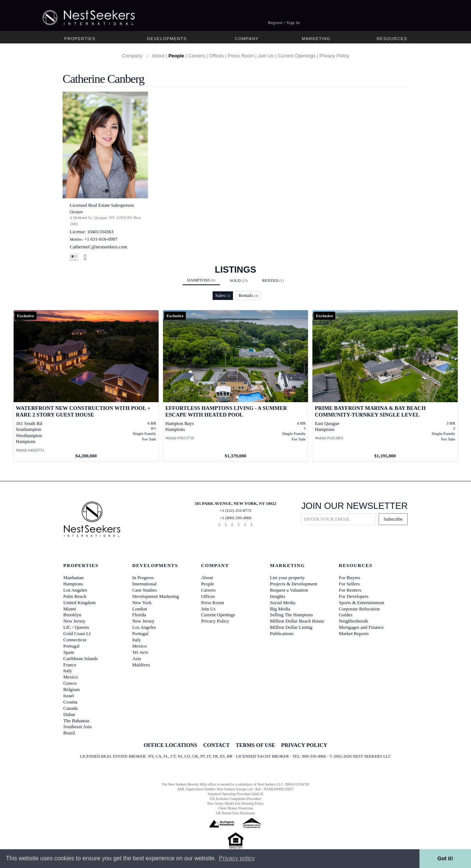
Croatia (70, 702)
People (176, 56)
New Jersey (74, 621)
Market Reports (354, 633)
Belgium (72, 689)
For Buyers (350, 578)
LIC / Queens (76, 627)
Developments (167, 38)
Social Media (283, 603)
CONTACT (216, 745)
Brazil (69, 733)
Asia (137, 658)
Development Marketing (155, 596)
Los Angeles (75, 590)
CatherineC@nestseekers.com (99, 247)
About (158, 56)
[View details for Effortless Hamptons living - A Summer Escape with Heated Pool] (236, 386)
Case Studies (144, 590)
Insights (278, 596)
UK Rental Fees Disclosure (235, 813)
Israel (69, 696)
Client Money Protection (235, 808)
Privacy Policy (334, 56)
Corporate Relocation (360, 609)
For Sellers (349, 584)
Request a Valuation (289, 590)
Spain (69, 652)
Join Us (266, 56)
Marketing (316, 38)
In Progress (143, 578)
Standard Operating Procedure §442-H (235, 794)
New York (142, 603)
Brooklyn (72, 615)
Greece (70, 683)
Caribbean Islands (81, 658)
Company (247, 38)
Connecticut (75, 640)
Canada (70, 708)
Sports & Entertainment (362, 603)
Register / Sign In (284, 23)
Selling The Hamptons (292, 615)
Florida (139, 615)
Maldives (141, 665)
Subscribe (393, 519)
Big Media (280, 609)
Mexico (71, 677)
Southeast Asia (77, 727)
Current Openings (297, 56)
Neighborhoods (354, 621)
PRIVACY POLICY (304, 745)
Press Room (241, 56)
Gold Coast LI (77, 633)
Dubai (69, 714)
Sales (223, 295)
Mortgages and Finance (361, 627)
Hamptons (201, 280)
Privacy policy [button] (237, 858)
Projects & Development (294, 584)
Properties (80, 38)
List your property (288, 578)
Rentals (248, 295)
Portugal (71, 646)
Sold (239, 280)
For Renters (350, 590)
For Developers (354, 596)
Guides (346, 615)
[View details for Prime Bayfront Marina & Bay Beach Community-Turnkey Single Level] (385, 386)
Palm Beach (75, 596)
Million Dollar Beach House (297, 621)
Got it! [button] (445, 858)
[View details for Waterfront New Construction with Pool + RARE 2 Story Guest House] (86, 386)
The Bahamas (76, 721)
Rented (273, 280)
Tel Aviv (140, 652)
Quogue (77, 212)
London (139, 609)
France (70, 665)
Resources (392, 38)
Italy (68, 671)
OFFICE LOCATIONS (170, 745)
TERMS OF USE (255, 745)
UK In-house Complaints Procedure (235, 799)
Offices (216, 56)
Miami (70, 609)
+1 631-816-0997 (101, 239)
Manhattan (74, 578)
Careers (196, 56)
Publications (282, 633)
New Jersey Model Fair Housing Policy (235, 803)
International (144, 584)
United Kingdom (79, 603)
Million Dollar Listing (291, 627)
